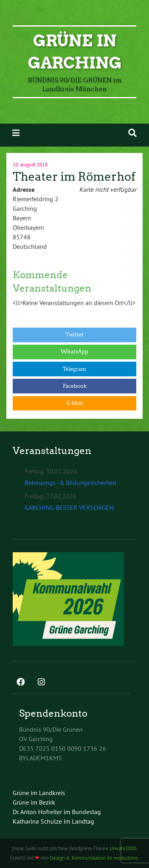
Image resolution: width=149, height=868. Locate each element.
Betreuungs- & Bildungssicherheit (71, 483)
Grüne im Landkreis (39, 793)
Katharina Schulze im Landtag (53, 821)
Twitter (75, 335)
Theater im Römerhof (74, 177)
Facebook (75, 386)
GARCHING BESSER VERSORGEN (69, 507)
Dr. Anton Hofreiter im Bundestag (57, 812)
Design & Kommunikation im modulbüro (94, 858)
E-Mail (75, 403)
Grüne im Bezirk (34, 802)
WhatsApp (74, 352)
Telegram (74, 369)
